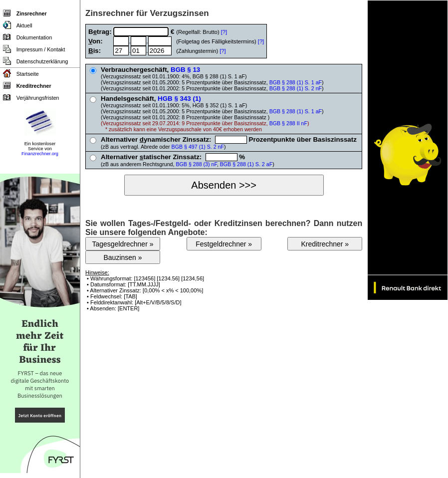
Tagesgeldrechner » (123, 244)
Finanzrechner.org (40, 154)
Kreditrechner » (325, 244)
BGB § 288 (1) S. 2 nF (296, 88)
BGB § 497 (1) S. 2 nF (198, 147)
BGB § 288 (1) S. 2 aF (246, 164)
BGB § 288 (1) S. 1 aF (296, 82)
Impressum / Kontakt (41, 49)
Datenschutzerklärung (42, 61)
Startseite (28, 74)
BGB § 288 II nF (288, 123)
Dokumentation (34, 37)
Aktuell (24, 25)
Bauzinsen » (122, 257)
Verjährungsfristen (38, 98)
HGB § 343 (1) (179, 99)
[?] (224, 32)
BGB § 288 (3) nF (196, 164)
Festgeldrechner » (224, 244)
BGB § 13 (185, 70)
